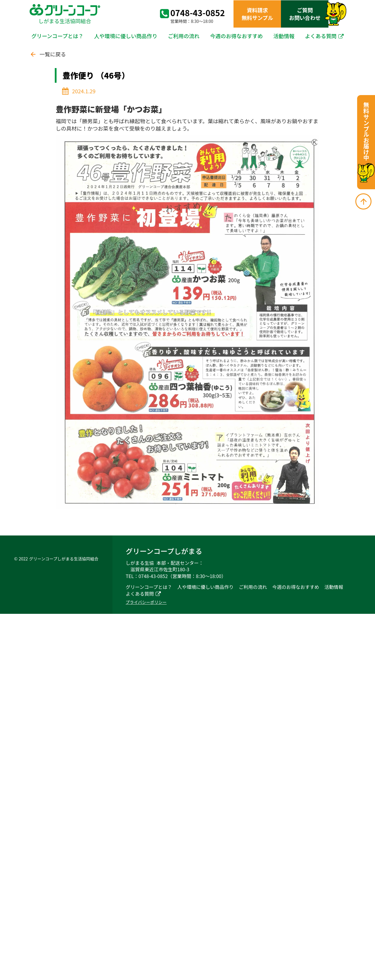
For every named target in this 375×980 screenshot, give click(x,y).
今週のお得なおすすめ (236, 36)
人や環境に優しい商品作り (126, 36)
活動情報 (284, 36)
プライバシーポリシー (146, 602)
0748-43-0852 (198, 13)
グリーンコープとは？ (57, 36)
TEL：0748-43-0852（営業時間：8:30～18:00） (176, 576)
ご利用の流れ (184, 36)
